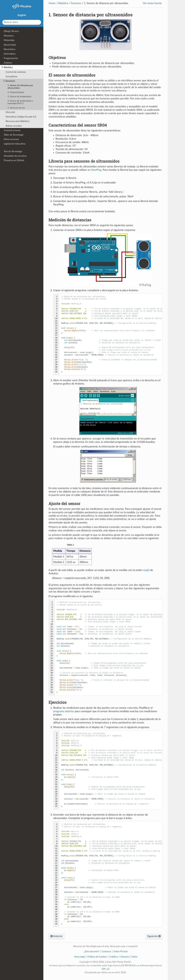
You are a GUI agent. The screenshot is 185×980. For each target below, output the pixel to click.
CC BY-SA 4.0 (128, 966)
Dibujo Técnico (11, 31)
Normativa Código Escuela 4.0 (21, 117)
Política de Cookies (97, 957)
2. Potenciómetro (16, 92)
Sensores (76, 3)
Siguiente (154, 936)
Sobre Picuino (121, 952)
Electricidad (10, 45)
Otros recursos (11, 139)
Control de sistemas (16, 72)
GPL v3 (105, 969)
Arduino (8, 63)
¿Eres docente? (92, 952)
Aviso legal (80, 957)
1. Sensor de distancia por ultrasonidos (20, 87)
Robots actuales (14, 126)
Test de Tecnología (13, 151)
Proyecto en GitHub (14, 160)
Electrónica (9, 49)
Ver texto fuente (152, 3)
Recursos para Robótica (17, 121)
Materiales (9, 40)
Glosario (125, 957)
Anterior (57, 936)
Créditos (114, 957)
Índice (134, 957)
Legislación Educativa (15, 144)
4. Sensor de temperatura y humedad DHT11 (20, 102)
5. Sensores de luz (16, 108)
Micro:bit (10, 112)
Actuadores (11, 77)
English (22, 15)
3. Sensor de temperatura (19, 97)
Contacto (106, 952)
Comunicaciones (12, 130)
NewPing (96, 170)
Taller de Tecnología (14, 135)
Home (52, 3)
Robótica (63, 3)
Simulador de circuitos (15, 156)
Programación (11, 58)
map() (146, 570)
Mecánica (9, 36)
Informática (10, 54)
